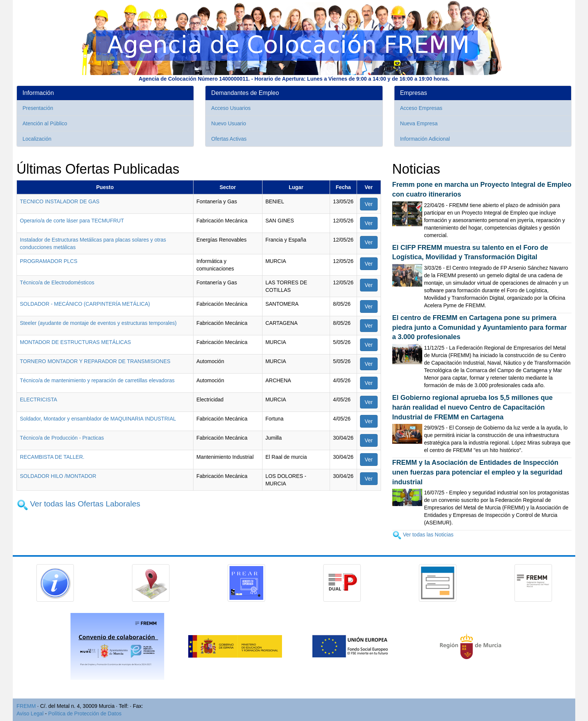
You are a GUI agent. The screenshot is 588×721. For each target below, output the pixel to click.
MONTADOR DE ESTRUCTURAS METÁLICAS (75, 342)
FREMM (26, 706)
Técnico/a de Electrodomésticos (57, 282)
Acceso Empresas (421, 108)
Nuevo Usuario (229, 123)
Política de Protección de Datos (85, 713)
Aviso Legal (30, 713)
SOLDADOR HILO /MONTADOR (58, 476)
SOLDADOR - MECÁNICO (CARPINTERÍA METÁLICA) (85, 304)
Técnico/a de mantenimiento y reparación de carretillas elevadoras (97, 380)
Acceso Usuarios (231, 108)
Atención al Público (45, 123)
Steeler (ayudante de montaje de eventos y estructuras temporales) (98, 323)
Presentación (38, 108)
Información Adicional (425, 139)
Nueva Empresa (419, 123)
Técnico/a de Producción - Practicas (62, 438)
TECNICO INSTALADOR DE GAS (60, 201)
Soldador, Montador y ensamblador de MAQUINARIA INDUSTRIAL (98, 419)
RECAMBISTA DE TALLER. (52, 457)
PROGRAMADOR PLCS (49, 261)
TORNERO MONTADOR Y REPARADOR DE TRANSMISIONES (95, 361)
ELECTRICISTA (38, 400)
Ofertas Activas (229, 139)
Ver (369, 204)
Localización (37, 139)
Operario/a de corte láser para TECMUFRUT (72, 221)
